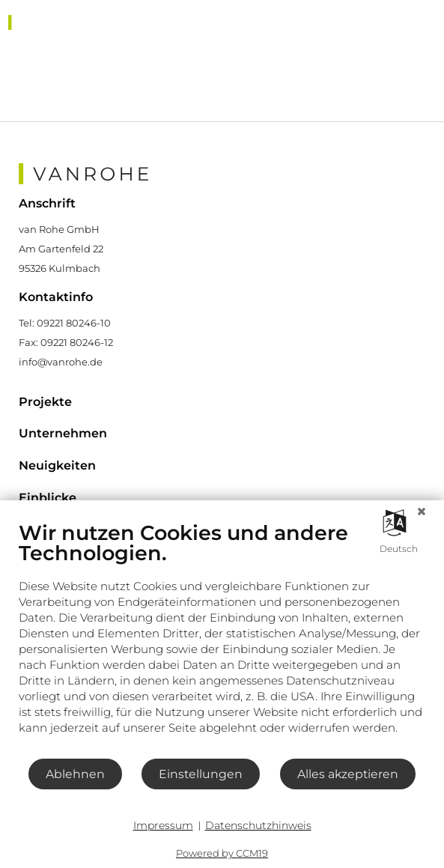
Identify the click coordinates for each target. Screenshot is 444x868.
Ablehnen (75, 774)
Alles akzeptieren (348, 774)
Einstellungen (201, 774)
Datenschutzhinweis (258, 825)
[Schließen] (422, 512)
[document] (222, 639)
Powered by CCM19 (222, 853)
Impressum (163, 825)
